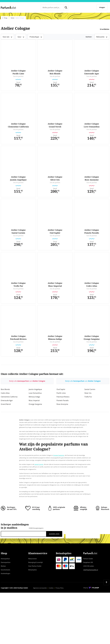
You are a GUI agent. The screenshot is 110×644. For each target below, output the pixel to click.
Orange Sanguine (35, 404)
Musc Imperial (34, 400)
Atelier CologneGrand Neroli (55, 125)
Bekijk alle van (27, 381)
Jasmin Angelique (35, 389)
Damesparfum (6, 562)
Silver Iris (88, 393)
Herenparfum (5, 559)
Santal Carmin (90, 389)
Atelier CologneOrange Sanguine (92, 338)
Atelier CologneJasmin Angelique (18, 178)
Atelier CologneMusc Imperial (55, 284)
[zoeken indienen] (66, 7)
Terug (5, 18)
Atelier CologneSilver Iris (55, 178)
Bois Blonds (5, 389)
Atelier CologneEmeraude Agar (92, 72)
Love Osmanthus (35, 393)
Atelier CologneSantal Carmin (18, 231)
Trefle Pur (88, 397)
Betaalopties (33, 570)
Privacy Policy (59, 588)
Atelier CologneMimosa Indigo (55, 338)
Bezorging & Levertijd (35, 562)
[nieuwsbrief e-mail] (24, 534)
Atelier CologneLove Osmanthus (92, 125)
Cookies (51, 588)
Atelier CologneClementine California (18, 125)
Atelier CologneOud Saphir (55, 231)
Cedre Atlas (5, 393)
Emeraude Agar (7, 400)
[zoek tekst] (52, 7)
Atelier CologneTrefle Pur (18, 284)
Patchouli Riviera (63, 397)
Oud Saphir (61, 389)
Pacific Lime (61, 393)
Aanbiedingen (6, 573)
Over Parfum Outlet (35, 566)
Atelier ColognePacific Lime (18, 72)
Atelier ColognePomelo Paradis (92, 231)
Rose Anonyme (62, 404)
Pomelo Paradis (63, 400)
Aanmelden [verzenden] (54, 534)
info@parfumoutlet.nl (91, 570)
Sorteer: (89, 37)
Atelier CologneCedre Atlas (92, 284)
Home (13, 18)
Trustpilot (36, 7)
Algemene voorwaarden (40, 588)
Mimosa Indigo (34, 397)
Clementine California (9, 397)
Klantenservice (38, 553)
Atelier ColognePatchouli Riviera (18, 338)
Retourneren (33, 559)
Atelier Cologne (20, 18)
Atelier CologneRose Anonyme (92, 178)
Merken (3, 566)
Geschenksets (5, 570)
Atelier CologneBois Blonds (55, 72)
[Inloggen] (102, 7)
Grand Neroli (6, 404)
